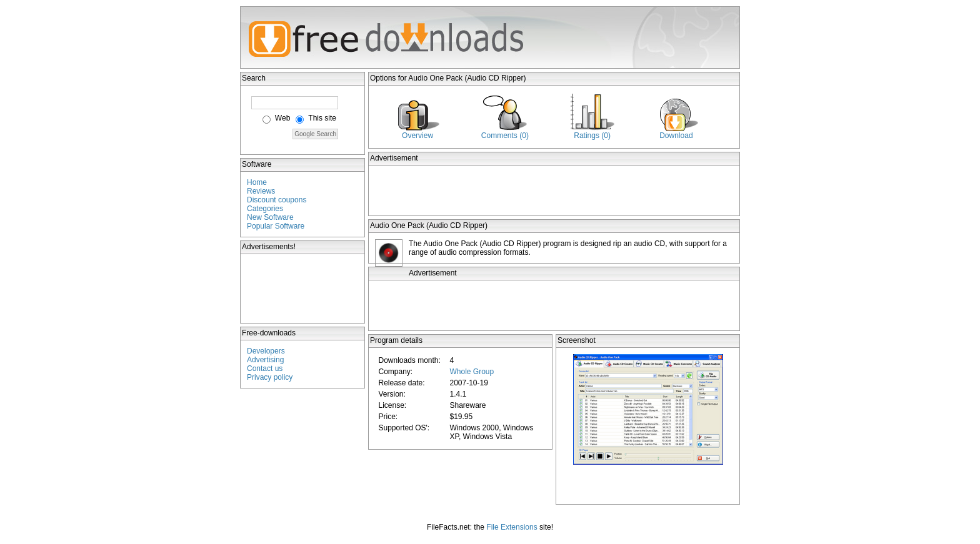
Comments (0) (505, 136)
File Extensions (512, 527)
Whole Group (472, 372)
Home (257, 182)
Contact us (265, 368)
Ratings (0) (592, 136)
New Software (270, 217)
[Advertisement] (303, 289)
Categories (265, 209)
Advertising (265, 360)
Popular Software (276, 226)
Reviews (261, 191)
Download (676, 136)
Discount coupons (277, 200)
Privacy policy (270, 377)
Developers (266, 351)
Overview (417, 136)
